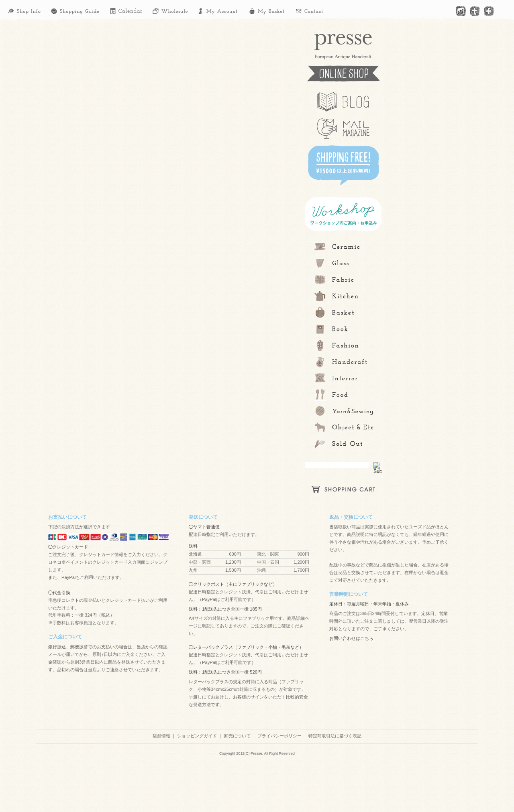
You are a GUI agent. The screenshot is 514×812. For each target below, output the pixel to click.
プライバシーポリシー (279, 736)
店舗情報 (161, 736)
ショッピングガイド (197, 736)
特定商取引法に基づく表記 (335, 736)
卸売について (237, 736)
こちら (367, 638)
